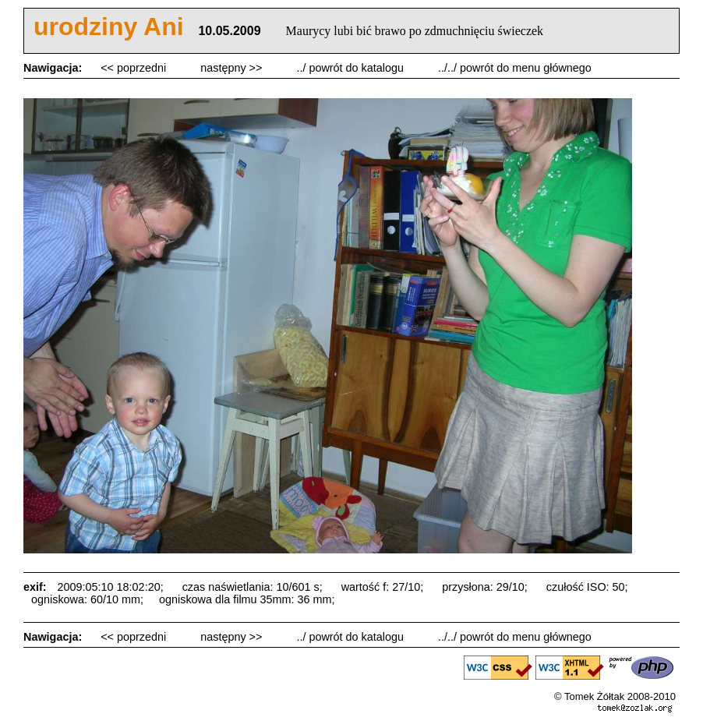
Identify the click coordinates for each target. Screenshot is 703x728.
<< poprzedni (135, 68)
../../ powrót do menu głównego (515, 68)
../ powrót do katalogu (351, 68)
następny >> (233, 68)
